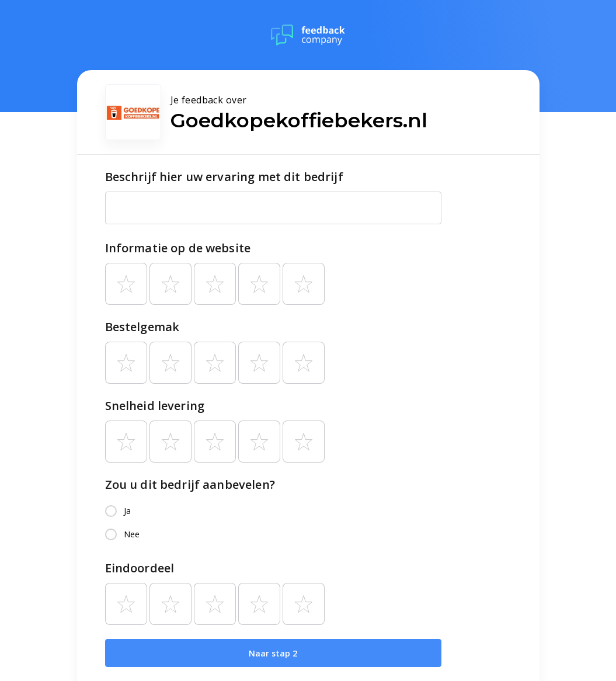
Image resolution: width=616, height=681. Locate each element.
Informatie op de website (178, 248)
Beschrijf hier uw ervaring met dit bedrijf (224, 177)
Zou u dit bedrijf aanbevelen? (190, 484)
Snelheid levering (155, 406)
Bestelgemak (142, 327)
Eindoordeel (140, 568)
